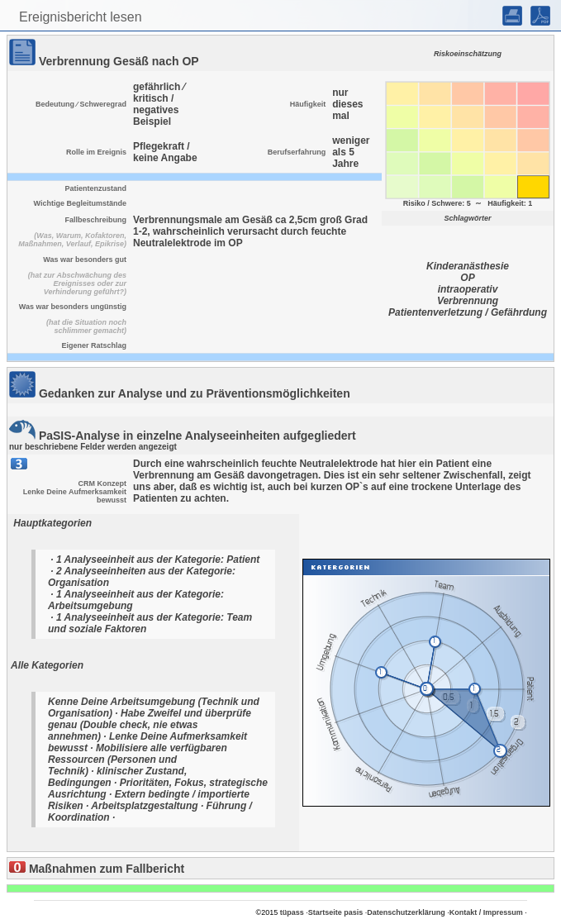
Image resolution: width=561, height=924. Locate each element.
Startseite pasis (336, 912)
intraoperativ (468, 289)
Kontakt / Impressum (486, 912)
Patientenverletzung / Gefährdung (468, 312)
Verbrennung (468, 301)
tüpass (292, 912)
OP (467, 278)
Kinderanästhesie (468, 266)
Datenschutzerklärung (406, 912)
